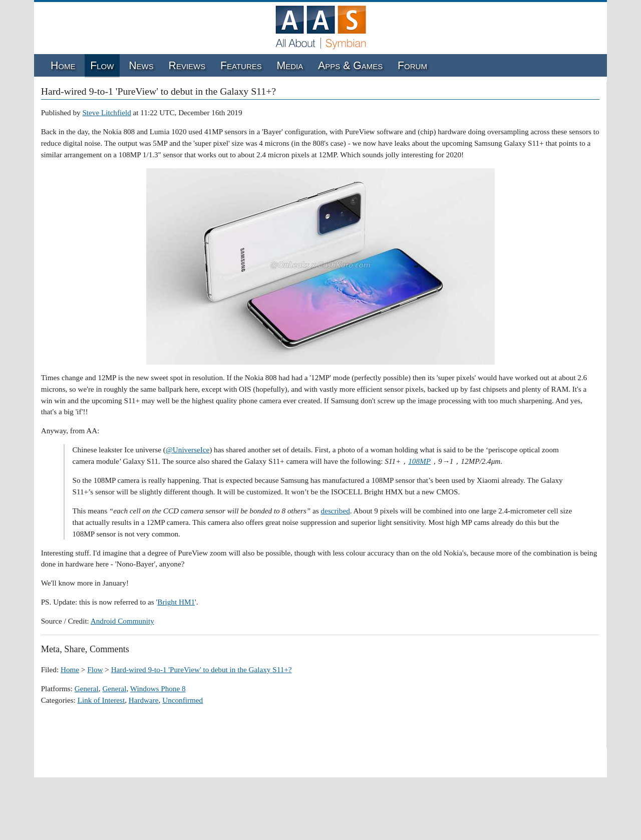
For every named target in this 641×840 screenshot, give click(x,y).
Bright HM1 (176, 602)
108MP (419, 461)
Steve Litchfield (106, 112)
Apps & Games (350, 66)
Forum (412, 66)
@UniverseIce (188, 450)
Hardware (144, 700)
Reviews (187, 66)
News (141, 66)
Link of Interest (101, 700)
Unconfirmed (183, 700)
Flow (102, 66)
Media (290, 66)
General (87, 688)
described (336, 511)
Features (241, 66)
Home (63, 66)
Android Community (122, 621)
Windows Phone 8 (158, 688)
